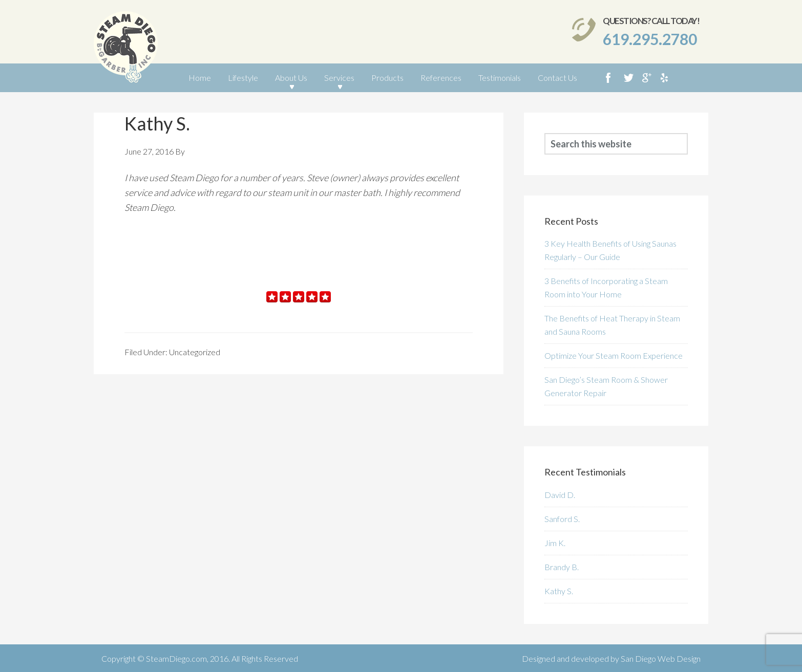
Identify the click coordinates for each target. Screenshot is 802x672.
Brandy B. (562, 567)
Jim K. (555, 543)
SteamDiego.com (176, 658)
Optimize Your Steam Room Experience (614, 355)
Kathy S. (559, 591)
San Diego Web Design (661, 658)
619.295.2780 (650, 39)
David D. (560, 495)
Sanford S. (562, 519)
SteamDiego (126, 50)
